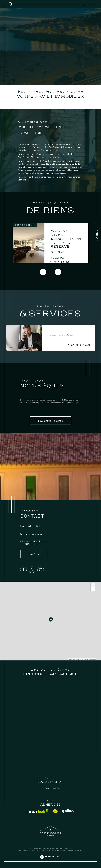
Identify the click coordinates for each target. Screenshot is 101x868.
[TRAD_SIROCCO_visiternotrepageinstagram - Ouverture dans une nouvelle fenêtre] (41, 570)
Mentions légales (46, 850)
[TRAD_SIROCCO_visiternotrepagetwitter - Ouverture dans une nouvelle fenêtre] (32, 570)
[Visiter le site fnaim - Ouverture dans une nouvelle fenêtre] (55, 811)
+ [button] (93, 585)
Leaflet (71, 659)
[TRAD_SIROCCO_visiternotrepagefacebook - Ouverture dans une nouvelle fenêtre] (23, 570)
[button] (58, 272)
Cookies (79, 850)
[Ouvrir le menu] (84, 4)
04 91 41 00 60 (30, 526)
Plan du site (35, 850)
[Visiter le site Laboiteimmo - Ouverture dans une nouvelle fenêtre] (50, 860)
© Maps (79, 659)
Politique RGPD (71, 850)
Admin (55, 850)
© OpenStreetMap (90, 659)
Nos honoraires (24, 850)
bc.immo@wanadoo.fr (33, 534)
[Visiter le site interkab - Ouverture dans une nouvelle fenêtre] (38, 811)
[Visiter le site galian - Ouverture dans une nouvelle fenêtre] (68, 811)
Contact (97, 235)
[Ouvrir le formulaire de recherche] (11, 4)
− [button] (93, 589)
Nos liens (61, 850)
